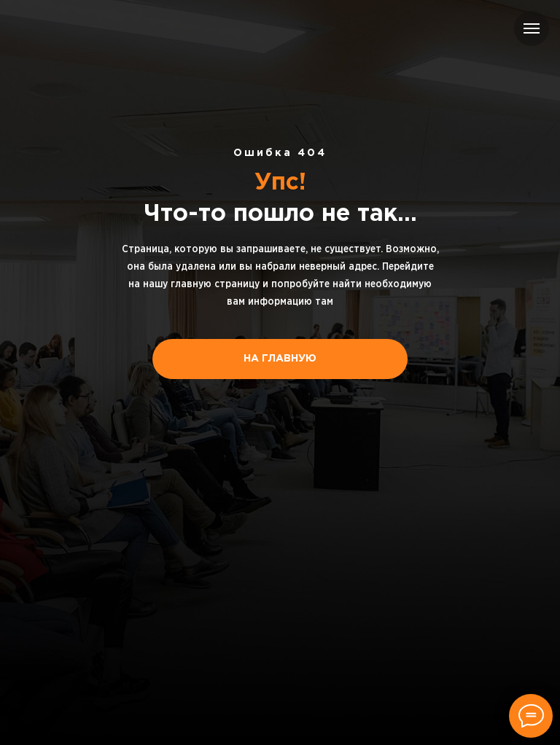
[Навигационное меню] (532, 28)
